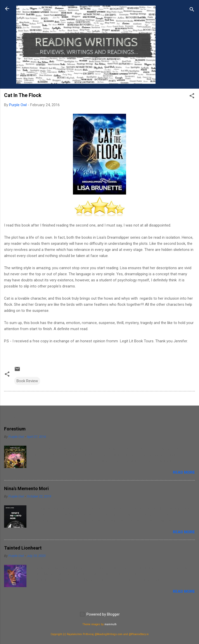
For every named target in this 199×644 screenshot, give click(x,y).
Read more (184, 472)
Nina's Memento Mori (26, 488)
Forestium (15, 429)
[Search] (192, 10)
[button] (192, 97)
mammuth (111, 624)
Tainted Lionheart (23, 548)
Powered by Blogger (99, 614)
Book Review (27, 381)
